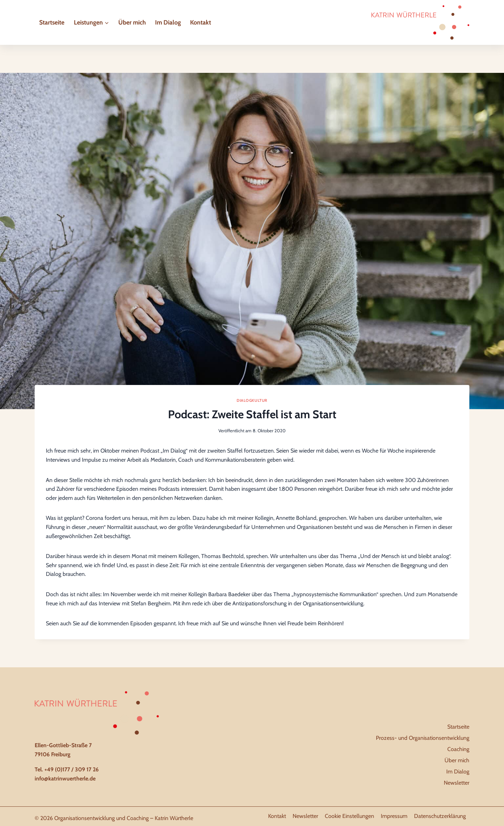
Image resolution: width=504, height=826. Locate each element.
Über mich (132, 22)
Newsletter (457, 783)
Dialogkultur (252, 400)
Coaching (458, 749)
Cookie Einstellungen (349, 816)
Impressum (394, 816)
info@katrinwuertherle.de (65, 779)
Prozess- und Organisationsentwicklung (423, 738)
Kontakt (201, 22)
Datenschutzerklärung (440, 816)
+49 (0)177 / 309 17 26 (72, 769)
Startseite (52, 22)
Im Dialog (168, 22)
